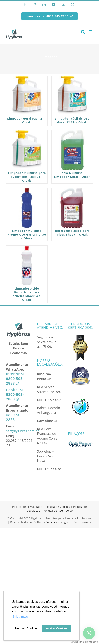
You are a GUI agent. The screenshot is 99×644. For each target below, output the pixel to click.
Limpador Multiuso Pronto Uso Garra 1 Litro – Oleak (27, 234)
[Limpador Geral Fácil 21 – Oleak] (27, 96)
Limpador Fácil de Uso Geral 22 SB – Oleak (72, 120)
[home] (18, 324)
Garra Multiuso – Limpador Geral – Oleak (72, 175)
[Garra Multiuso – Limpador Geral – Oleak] (72, 150)
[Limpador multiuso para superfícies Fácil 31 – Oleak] (27, 150)
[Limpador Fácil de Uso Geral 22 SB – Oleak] (72, 96)
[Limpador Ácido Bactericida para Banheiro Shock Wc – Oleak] (27, 266)
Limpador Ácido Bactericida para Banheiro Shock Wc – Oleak (27, 294)
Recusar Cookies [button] (26, 628)
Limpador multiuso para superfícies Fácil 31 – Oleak (27, 177)
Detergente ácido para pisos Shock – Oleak (72, 233)
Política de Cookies (58, 507)
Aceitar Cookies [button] (57, 628)
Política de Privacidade (27, 507)
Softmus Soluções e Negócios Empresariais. (63, 522)
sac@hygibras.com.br (22, 431)
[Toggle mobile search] (83, 32)
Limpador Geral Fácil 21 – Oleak (27, 120)
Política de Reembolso (58, 511)
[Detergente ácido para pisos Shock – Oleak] (72, 208)
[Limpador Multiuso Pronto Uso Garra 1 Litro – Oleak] (27, 208)
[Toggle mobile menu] (91, 32)
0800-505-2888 (15, 417)
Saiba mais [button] (20, 617)
